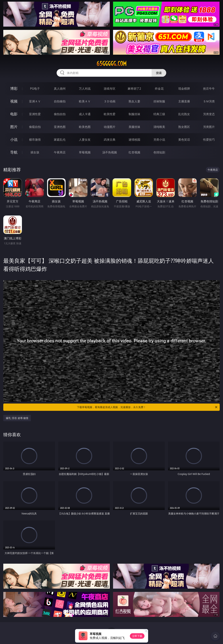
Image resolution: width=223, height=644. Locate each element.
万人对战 (85, 89)
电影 (14, 114)
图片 (14, 127)
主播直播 (184, 101)
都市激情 (35, 140)
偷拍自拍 (60, 114)
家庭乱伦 (60, 140)
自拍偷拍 (60, 101)
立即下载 (137, 636)
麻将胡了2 (134, 89)
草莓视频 (85, 152)
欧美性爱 (110, 114)
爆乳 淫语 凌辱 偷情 (17, 418)
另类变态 (209, 114)
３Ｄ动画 (110, 101)
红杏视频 (134, 152)
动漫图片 (110, 127)
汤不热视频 (110, 152)
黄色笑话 (184, 140)
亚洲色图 (60, 127)
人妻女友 (85, 140)
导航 (14, 152)
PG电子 (35, 89)
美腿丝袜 (134, 127)
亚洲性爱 (35, 114)
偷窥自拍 (35, 127)
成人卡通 (85, 114)
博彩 (14, 88)
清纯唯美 (159, 127)
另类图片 (209, 127)
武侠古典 (110, 140)
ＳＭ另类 (209, 101)
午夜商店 (60, 152)
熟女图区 (184, 127)
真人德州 (60, 89)
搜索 (159, 73)
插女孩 (35, 152)
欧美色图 (85, 127)
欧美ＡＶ (85, 101)
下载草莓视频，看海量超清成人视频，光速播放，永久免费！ (147, 407)
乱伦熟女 (184, 114)
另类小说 (159, 140)
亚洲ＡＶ (35, 101)
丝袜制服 (159, 101)
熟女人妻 (134, 101)
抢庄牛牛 (209, 89)
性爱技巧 (209, 140)
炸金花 (159, 89)
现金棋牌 (184, 89)
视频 (14, 101)
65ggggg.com (112, 64)
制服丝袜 (134, 114)
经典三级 (159, 114)
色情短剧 (159, 152)
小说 (14, 139)
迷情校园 (134, 140)
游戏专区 (110, 89)
